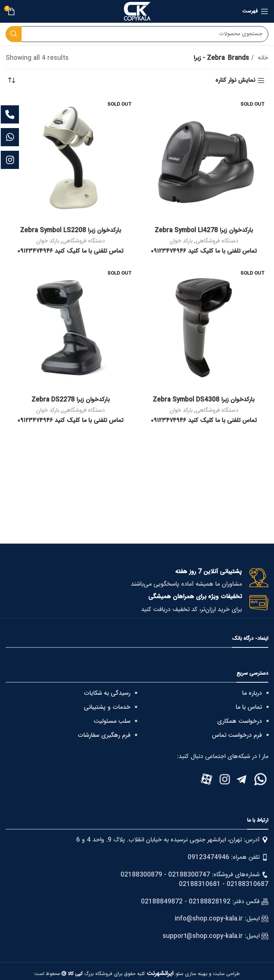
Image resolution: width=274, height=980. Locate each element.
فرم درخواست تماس (237, 735)
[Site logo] (137, 12)
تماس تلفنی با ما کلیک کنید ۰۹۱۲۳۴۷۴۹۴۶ (204, 251)
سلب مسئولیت (112, 721)
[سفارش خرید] (11, 81)
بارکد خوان (181, 241)
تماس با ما (249, 707)
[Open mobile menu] (255, 11)
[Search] (137, 34)
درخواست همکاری (240, 721)
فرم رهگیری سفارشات (104, 735)
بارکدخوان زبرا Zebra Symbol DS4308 (204, 400)
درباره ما (252, 693)
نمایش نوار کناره (235, 80)
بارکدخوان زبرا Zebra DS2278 (70, 400)
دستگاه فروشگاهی (217, 241)
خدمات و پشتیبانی (107, 707)
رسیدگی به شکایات (107, 693)
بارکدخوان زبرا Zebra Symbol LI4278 (204, 231)
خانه (262, 58)
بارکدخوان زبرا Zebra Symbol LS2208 (70, 231)
